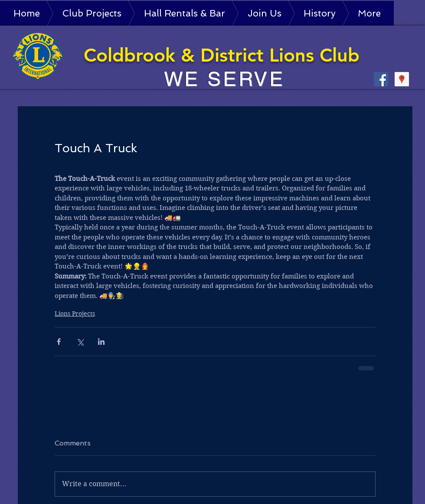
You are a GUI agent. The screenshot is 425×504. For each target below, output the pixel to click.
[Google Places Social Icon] (402, 79)
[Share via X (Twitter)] (80, 342)
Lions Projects (75, 314)
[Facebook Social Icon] (381, 79)
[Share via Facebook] (59, 342)
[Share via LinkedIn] (101, 342)
